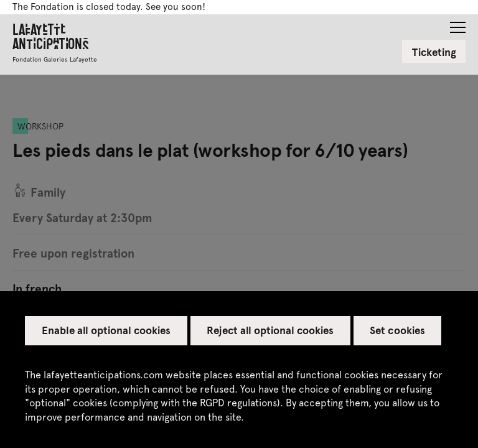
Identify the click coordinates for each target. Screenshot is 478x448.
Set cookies (397, 330)
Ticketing (434, 52)
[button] (458, 24)
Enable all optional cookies (106, 330)
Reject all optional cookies (270, 330)
